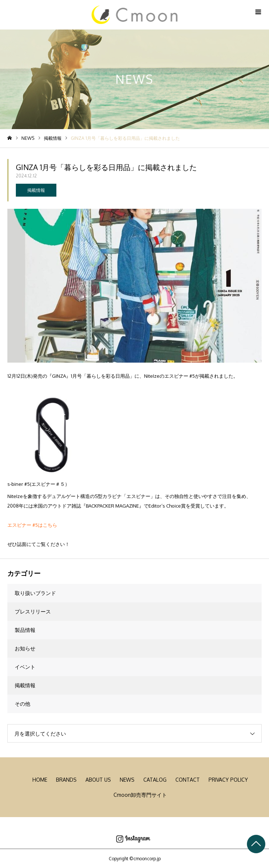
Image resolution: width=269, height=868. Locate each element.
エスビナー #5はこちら (32, 525)
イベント (25, 667)
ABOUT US (98, 780)
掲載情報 (36, 190)
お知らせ (25, 648)
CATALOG (155, 780)
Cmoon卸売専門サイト (140, 795)
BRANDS (66, 780)
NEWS (127, 780)
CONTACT (188, 780)
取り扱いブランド (35, 593)
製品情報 (25, 630)
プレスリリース (33, 611)
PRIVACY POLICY (228, 780)
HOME (40, 780)
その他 (22, 704)
